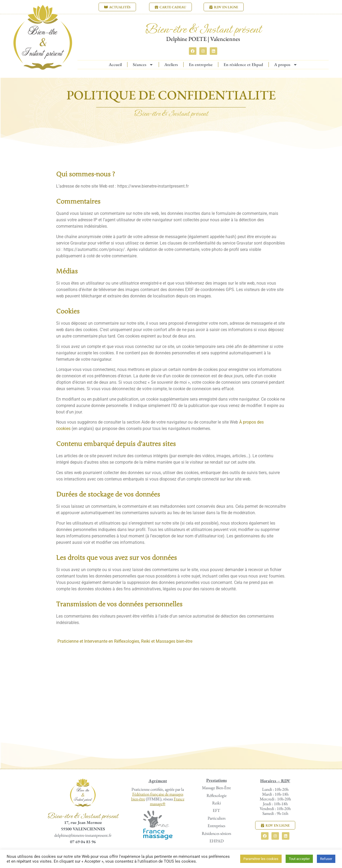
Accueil (115, 65)
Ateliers (171, 65)
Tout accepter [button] (299, 859)
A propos (286, 65)
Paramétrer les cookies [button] (261, 859)
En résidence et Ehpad (243, 65)
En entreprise (201, 65)
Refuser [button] (326, 859)
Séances (143, 65)
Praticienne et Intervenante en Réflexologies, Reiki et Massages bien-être (125, 641)
